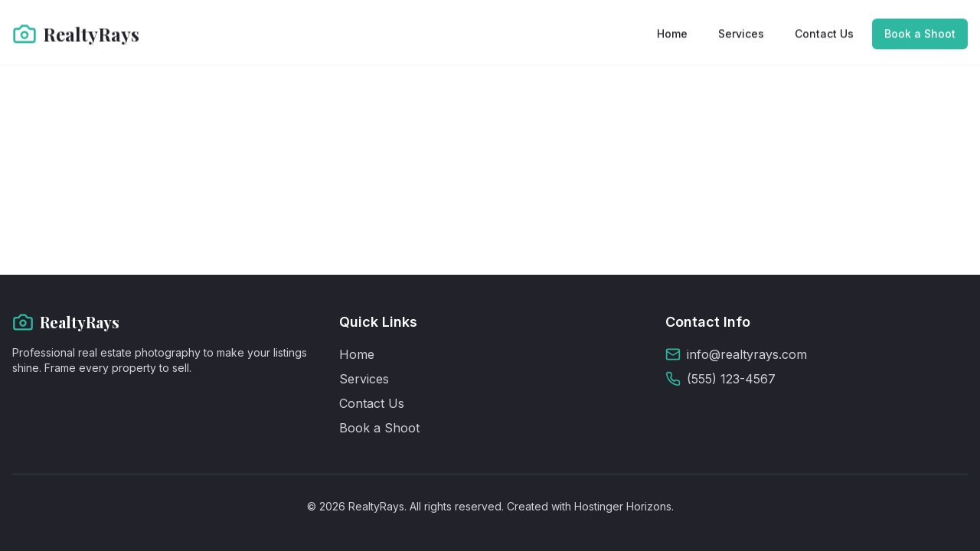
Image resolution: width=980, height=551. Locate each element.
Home (672, 33)
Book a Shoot (920, 33)
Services (741, 33)
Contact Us (824, 33)
